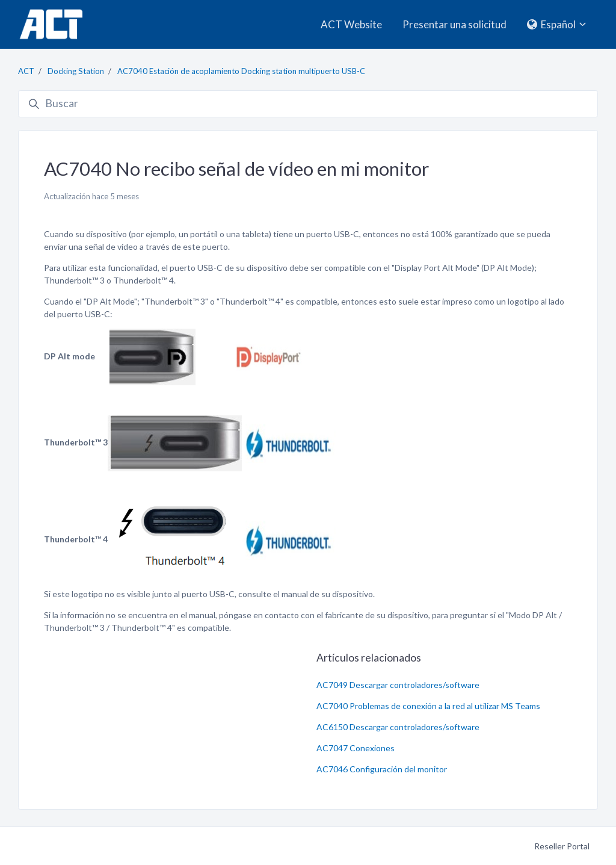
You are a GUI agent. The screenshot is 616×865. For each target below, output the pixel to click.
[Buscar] (308, 104)
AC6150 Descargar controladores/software (398, 727)
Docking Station (76, 71)
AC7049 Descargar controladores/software (398, 685)
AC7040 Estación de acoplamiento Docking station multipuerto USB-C (241, 71)
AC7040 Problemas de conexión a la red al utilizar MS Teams (428, 706)
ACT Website (351, 24)
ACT (26, 71)
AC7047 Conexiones (356, 748)
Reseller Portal (562, 846)
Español (558, 24)
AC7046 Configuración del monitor (382, 769)
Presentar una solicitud (454, 24)
